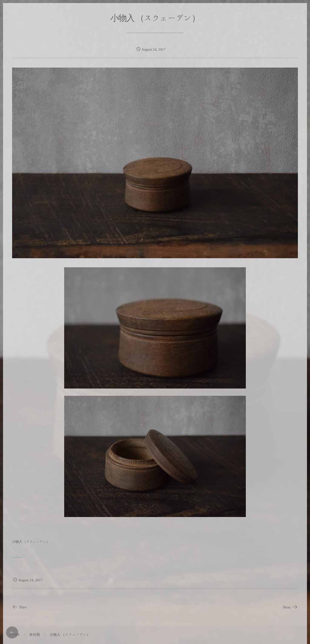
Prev (19, 607)
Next (290, 607)
